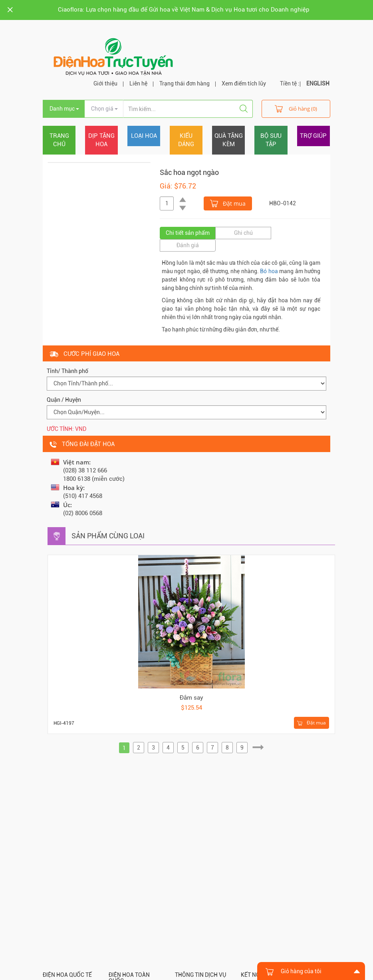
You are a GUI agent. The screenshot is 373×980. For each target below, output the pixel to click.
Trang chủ (59, 140)
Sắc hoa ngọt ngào (189, 172)
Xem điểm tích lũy (244, 83)
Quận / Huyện (64, 400)
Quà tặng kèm (229, 140)
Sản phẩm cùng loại (108, 536)
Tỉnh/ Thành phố (67, 371)
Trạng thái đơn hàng (185, 83)
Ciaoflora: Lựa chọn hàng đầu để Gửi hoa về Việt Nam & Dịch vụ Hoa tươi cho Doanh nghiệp (184, 10)
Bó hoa (269, 271)
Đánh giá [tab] (188, 245)
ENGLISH (318, 83)
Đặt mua (228, 203)
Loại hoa (144, 136)
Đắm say (191, 698)
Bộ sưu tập (271, 140)
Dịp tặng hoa (101, 140)
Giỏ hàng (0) (296, 108)
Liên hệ (138, 83)
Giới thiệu (105, 83)
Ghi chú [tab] (243, 233)
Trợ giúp (313, 136)
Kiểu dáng (186, 140)
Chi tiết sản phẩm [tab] (188, 233)
